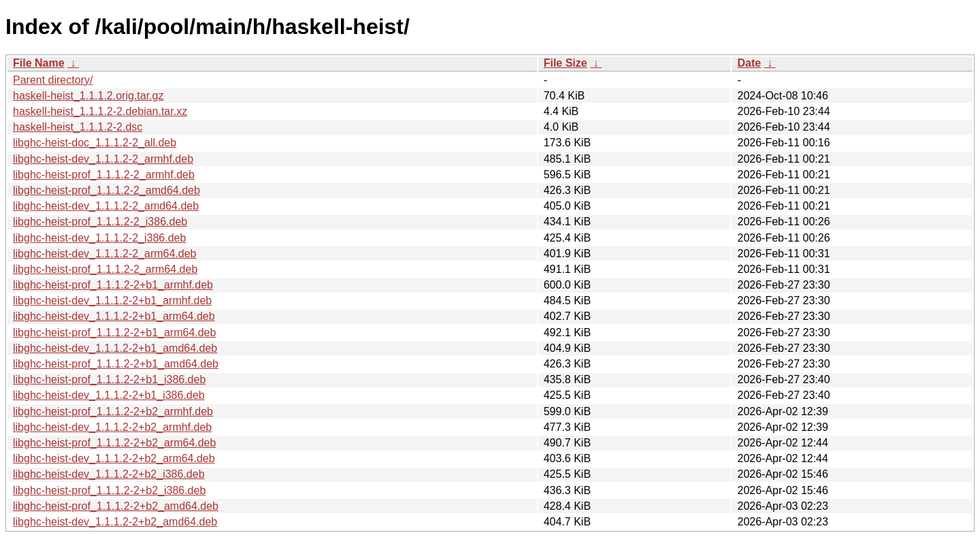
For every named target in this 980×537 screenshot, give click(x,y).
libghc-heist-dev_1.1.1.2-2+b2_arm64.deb (114, 458)
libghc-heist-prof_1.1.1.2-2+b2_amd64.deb (116, 506)
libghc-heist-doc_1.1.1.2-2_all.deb (95, 143)
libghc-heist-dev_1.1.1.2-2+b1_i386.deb (109, 395)
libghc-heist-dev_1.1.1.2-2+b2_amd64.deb (115, 522)
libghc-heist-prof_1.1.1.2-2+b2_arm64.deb (114, 443)
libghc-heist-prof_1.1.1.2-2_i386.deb (100, 222)
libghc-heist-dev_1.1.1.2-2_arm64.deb (105, 254)
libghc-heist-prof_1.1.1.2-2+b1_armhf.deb (113, 285)
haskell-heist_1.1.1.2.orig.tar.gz (88, 96)
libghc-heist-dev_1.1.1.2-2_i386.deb (99, 238)
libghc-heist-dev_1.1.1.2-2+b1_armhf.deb (112, 300)
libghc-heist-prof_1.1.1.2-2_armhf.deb (104, 175)
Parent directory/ (53, 80)
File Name (39, 63)
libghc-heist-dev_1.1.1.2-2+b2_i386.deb (109, 474)
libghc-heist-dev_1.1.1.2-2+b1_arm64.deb (114, 316)
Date (749, 63)
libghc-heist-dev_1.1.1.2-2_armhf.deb (103, 159)
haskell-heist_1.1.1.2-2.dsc (78, 127)
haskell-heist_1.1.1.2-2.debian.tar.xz (100, 111)
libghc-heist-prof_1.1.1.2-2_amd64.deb (107, 190)
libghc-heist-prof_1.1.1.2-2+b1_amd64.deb (116, 364)
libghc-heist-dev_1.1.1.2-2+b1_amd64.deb (115, 348)
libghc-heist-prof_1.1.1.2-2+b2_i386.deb (109, 490)
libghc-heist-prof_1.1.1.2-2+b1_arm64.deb (114, 332)
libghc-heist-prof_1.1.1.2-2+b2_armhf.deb (113, 411)
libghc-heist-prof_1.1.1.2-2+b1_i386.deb (109, 379)
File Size (566, 63)
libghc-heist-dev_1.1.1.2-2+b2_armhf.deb (112, 427)
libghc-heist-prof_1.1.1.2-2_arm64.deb (105, 269)
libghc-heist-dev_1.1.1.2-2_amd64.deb (106, 206)
